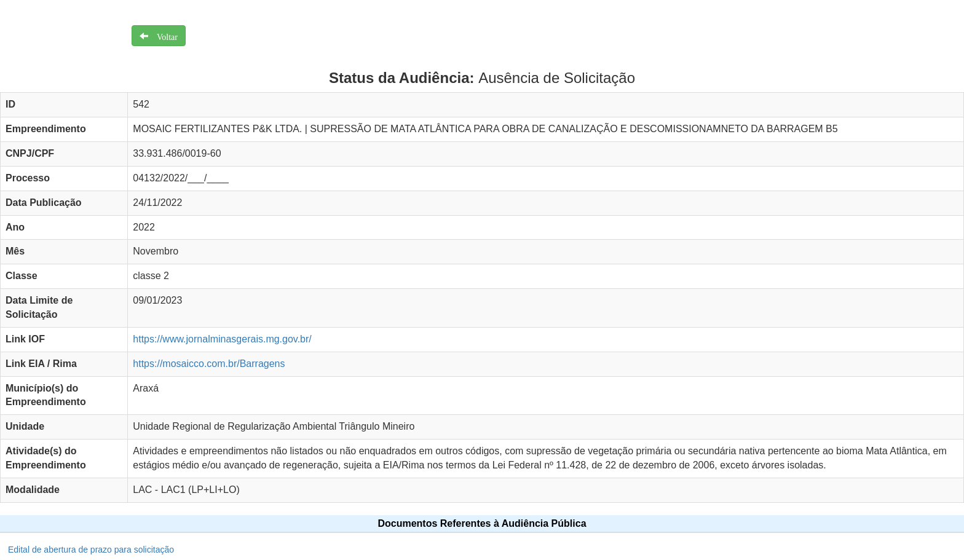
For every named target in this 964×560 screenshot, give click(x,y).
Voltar (163, 36)
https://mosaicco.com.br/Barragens (209, 364)
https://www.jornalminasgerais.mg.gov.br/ (222, 339)
